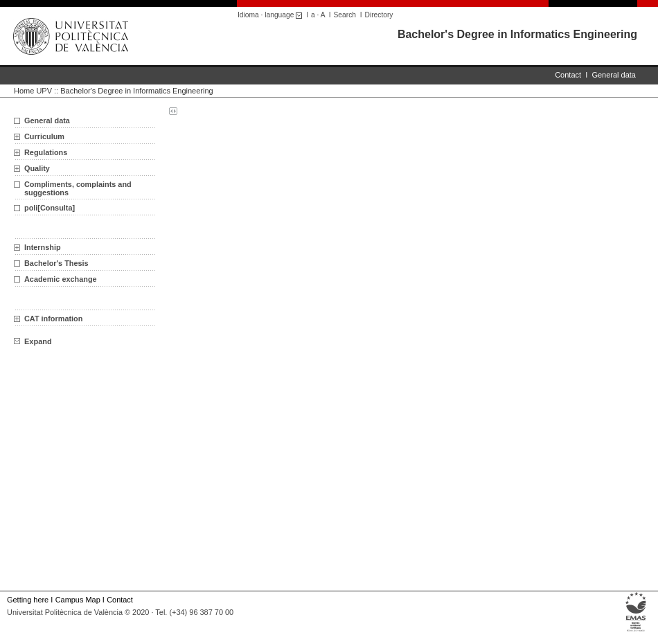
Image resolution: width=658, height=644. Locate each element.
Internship (43, 247)
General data (614, 75)
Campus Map (78, 600)
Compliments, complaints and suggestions (78, 188)
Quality (37, 168)
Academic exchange (61, 279)
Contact (568, 75)
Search (345, 15)
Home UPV (33, 91)
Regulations (46, 152)
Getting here (28, 600)
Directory (379, 15)
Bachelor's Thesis (56, 263)
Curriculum (44, 136)
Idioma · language (272, 15)
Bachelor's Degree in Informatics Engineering (517, 34)
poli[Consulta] (50, 208)
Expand (33, 341)
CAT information (53, 319)
